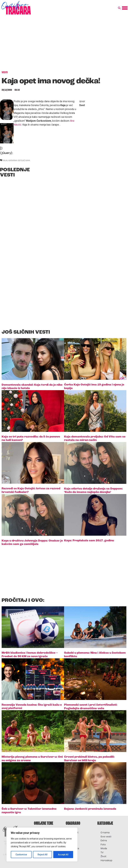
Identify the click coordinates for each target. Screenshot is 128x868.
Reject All (43, 855)
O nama (105, 833)
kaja (5, 160)
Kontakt (74, 833)
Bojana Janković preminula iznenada (90, 809)
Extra (104, 841)
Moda (104, 849)
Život (103, 857)
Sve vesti (106, 837)
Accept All (63, 855)
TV (102, 853)
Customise (21, 855)
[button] (119, 8)
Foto (72, 841)
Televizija (74, 849)
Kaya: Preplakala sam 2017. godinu (89, 541)
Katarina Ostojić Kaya (19, 160)
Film (71, 837)
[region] (42, 845)
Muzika (73, 845)
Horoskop (106, 861)
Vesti (72, 853)
